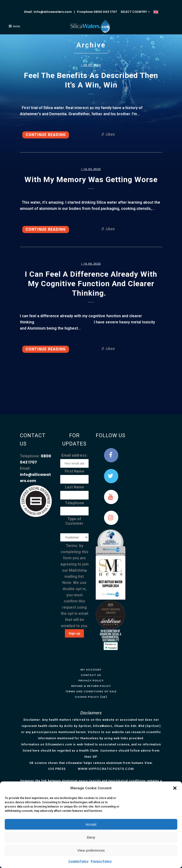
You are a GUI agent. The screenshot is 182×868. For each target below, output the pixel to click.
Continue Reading (46, 135)
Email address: (74, 455)
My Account (91, 670)
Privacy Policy (101, 861)
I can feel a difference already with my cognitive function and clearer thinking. (91, 284)
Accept (91, 824)
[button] (175, 788)
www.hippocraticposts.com (106, 769)
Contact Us (91, 675)
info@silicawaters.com (53, 12)
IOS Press (57, 769)
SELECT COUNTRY (134, 12)
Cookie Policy (78, 861)
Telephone (75, 503)
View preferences (91, 850)
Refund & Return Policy (91, 686)
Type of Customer (74, 521)
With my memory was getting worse (91, 179)
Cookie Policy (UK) (91, 697)
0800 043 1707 (105, 12)
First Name (75, 471)
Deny (91, 837)
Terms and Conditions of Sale (91, 691)
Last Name (75, 487)
